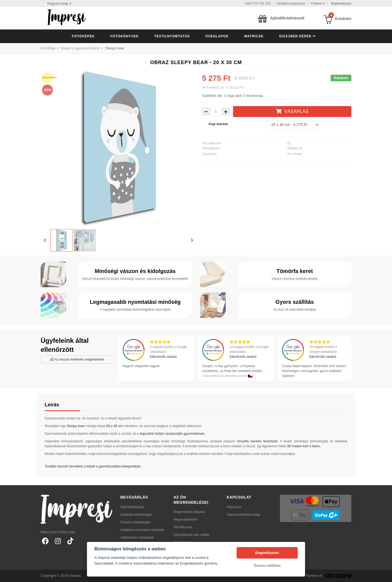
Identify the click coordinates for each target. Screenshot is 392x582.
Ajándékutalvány (132, 507)
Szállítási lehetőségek (136, 515)
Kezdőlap (48, 48)
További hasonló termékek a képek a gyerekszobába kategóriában (93, 466)
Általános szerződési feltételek (142, 530)
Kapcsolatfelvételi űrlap (244, 515)
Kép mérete (218, 124)
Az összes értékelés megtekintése (77, 359)
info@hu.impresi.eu (291, 4)
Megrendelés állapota (189, 512)
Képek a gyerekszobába (80, 48)
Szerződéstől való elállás (192, 535)
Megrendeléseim (186, 520)
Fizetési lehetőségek (135, 522)
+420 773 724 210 (257, 4)
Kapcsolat (234, 507)
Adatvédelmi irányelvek (137, 538)
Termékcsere (183, 527)
